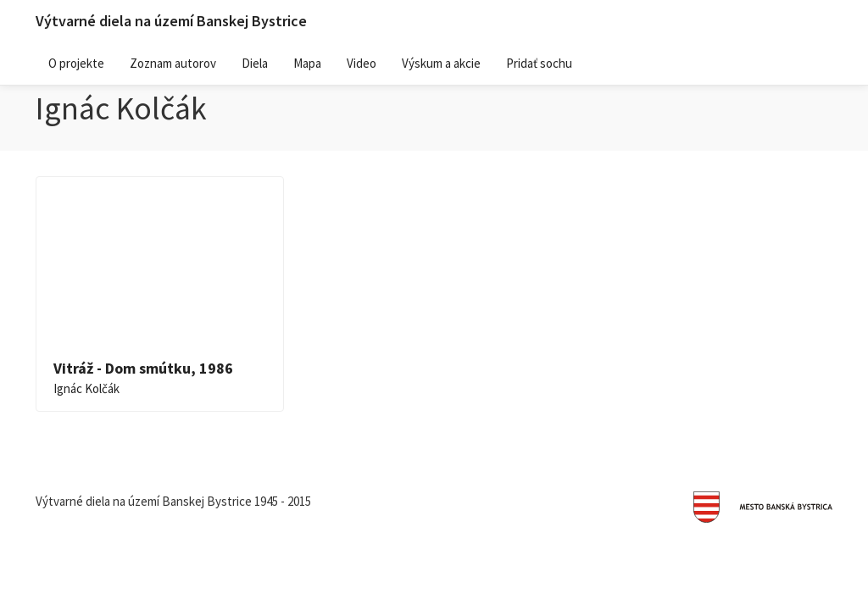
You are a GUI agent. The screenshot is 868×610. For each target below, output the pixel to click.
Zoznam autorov (173, 63)
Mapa (307, 63)
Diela (255, 63)
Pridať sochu (539, 63)
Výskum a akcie (441, 63)
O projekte (76, 63)
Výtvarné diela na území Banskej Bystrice (171, 21)
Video (362, 63)
